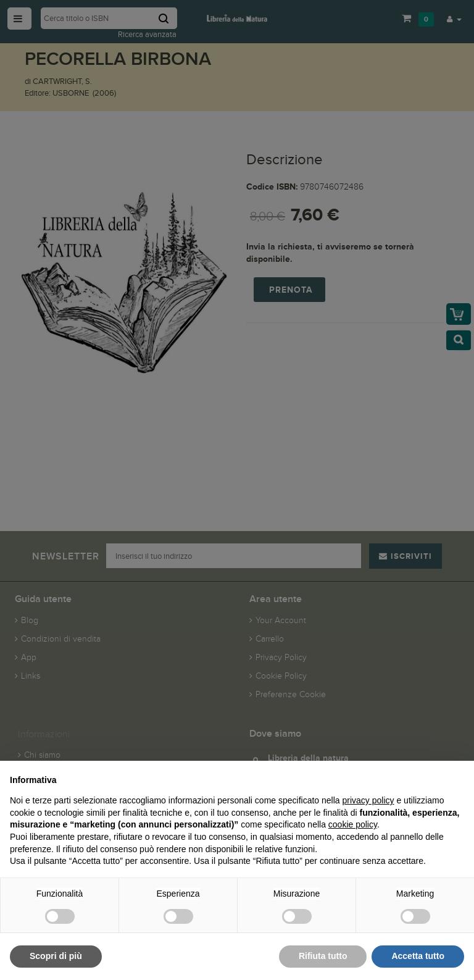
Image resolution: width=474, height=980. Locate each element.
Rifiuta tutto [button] (323, 956)
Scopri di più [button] (56, 956)
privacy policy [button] (368, 800)
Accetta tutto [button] (418, 956)
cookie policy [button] (353, 824)
